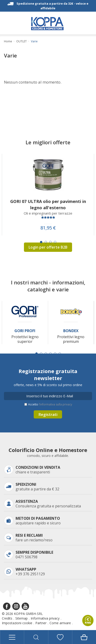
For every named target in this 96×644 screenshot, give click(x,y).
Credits (7, 618)
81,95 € (48, 228)
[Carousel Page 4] (55, 242)
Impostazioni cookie (17, 623)
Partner (41, 623)
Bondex (71, 331)
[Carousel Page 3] (50, 242)
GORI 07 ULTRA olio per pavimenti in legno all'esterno (48, 204)
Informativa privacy (45, 618)
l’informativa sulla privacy (55, 404)
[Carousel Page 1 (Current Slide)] (41, 242)
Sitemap (22, 618)
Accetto (50, 404)
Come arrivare (60, 623)
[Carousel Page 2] (46, 242)
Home (8, 41)
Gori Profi (25, 331)
